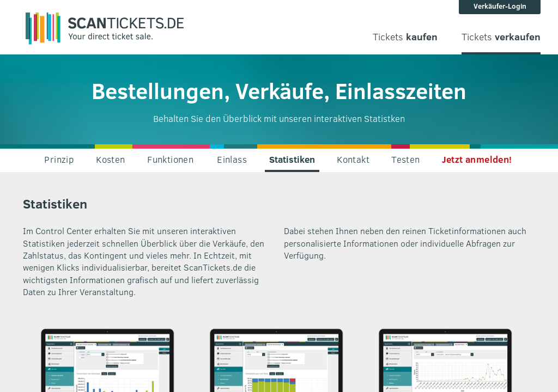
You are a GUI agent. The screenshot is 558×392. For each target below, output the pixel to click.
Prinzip (59, 159)
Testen (405, 159)
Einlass (232, 159)
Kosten (110, 159)
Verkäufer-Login (500, 6)
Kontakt (353, 159)
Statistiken (292, 159)
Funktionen (170, 159)
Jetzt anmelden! (477, 159)
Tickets (405, 37)
